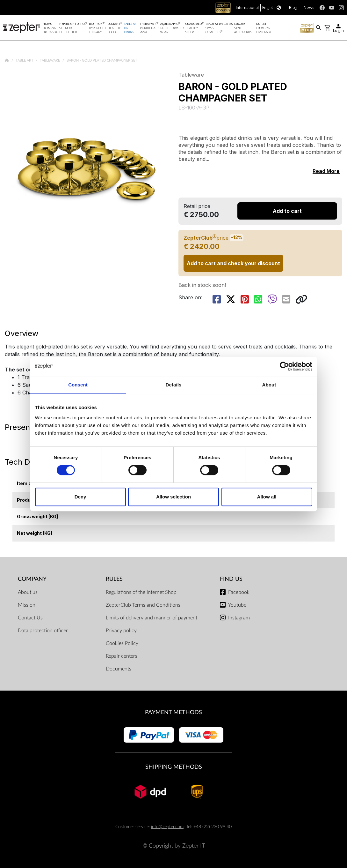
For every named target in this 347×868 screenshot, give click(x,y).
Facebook (239, 592)
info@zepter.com (167, 827)
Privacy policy (121, 631)
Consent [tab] (78, 385)
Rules (114, 579)
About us (28, 592)
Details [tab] (174, 385)
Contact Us (30, 618)
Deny (80, 497)
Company (32, 579)
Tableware (50, 60)
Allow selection (173, 497)
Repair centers (122, 656)
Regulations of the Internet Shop (141, 592)
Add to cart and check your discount (233, 263)
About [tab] (269, 385)
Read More (326, 171)
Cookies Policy (122, 643)
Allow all (267, 497)
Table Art (25, 60)
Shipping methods (174, 767)
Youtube (237, 605)
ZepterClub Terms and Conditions (143, 605)
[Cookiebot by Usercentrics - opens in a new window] (284, 366)
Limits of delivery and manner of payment (152, 618)
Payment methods (173, 712)
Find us (231, 579)
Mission (27, 605)
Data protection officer (43, 631)
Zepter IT (194, 846)
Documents (119, 669)
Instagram (239, 618)
